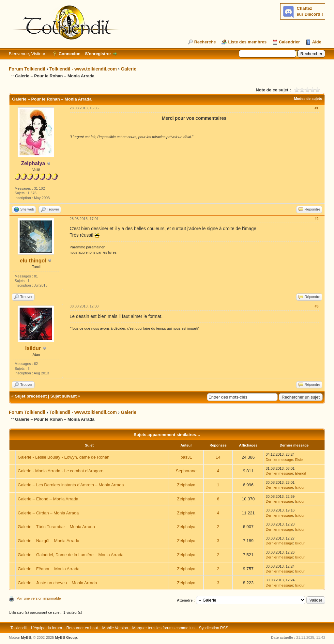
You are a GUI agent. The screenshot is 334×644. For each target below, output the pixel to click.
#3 (316, 306)
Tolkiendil (18, 628)
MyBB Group (66, 637)
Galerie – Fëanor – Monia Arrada (48, 569)
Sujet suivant (63, 396)
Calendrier (289, 42)
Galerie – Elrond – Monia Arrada (48, 499)
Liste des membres (247, 42)
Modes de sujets (308, 99)
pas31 (186, 457)
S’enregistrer (98, 54)
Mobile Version (115, 628)
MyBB (26, 637)
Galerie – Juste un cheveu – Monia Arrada (57, 583)
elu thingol (33, 261)
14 (218, 457)
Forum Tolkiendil (27, 69)
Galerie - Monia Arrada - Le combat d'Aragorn (61, 471)
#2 (316, 219)
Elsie (299, 460)
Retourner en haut (82, 628)
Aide (317, 42)
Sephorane (186, 471)
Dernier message (280, 460)
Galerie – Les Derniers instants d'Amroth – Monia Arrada (71, 485)
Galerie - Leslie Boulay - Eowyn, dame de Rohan (63, 457)
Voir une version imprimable (39, 598)
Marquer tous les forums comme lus (164, 628)
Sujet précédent (31, 396)
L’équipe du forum (46, 628)
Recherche (205, 42)
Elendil (300, 473)
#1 (316, 108)
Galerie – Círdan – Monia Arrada (48, 513)
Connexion (70, 54)
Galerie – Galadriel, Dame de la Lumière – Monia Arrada (70, 555)
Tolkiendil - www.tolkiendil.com (83, 69)
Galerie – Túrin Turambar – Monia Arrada (56, 527)
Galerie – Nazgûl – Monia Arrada (48, 541)
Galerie (129, 69)
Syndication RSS (214, 628)
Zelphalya (186, 485)
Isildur (33, 348)
